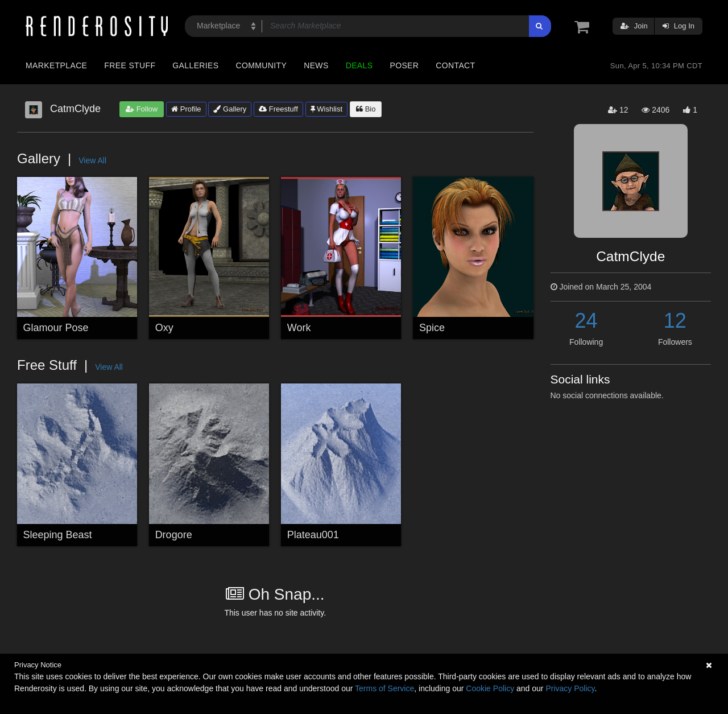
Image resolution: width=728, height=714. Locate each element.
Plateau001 (313, 535)
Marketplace (56, 65)
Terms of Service (384, 688)
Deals (359, 65)
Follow (142, 109)
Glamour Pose (56, 328)
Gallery (230, 109)
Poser (404, 65)
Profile (186, 109)
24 (586, 321)
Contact (455, 65)
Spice (432, 328)
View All (92, 160)
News (316, 65)
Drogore (174, 535)
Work (299, 328)
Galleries (195, 65)
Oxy (164, 328)
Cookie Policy (490, 688)
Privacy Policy (570, 688)
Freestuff (278, 109)
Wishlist (326, 109)
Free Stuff (130, 65)
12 (675, 321)
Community (262, 65)
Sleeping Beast (58, 535)
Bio (366, 109)
